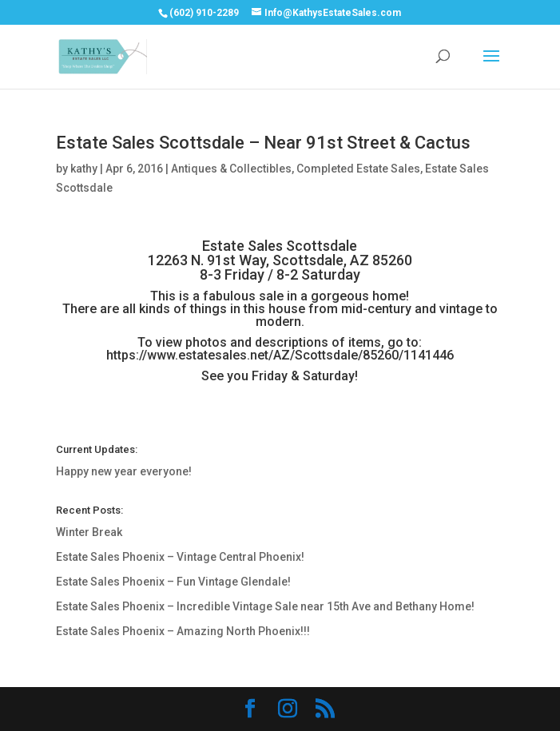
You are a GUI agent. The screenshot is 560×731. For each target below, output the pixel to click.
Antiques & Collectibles (231, 169)
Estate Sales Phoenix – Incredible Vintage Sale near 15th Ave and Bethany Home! (265, 606)
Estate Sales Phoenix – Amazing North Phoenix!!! (183, 631)
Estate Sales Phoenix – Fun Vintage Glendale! (173, 582)
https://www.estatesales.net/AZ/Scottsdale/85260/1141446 (280, 355)
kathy (84, 169)
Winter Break (89, 532)
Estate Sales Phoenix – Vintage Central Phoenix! (180, 557)
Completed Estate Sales (358, 169)
